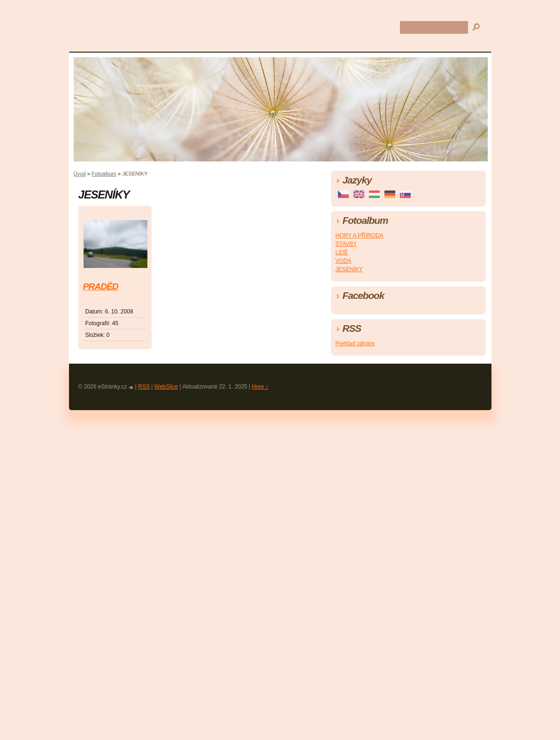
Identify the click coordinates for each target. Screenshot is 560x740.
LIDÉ (342, 252)
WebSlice (166, 387)
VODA (344, 261)
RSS (144, 387)
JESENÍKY (349, 269)
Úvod (80, 174)
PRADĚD (101, 286)
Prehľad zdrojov (355, 343)
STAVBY (346, 244)
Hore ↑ (260, 387)
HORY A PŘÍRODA (360, 236)
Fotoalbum (104, 174)
